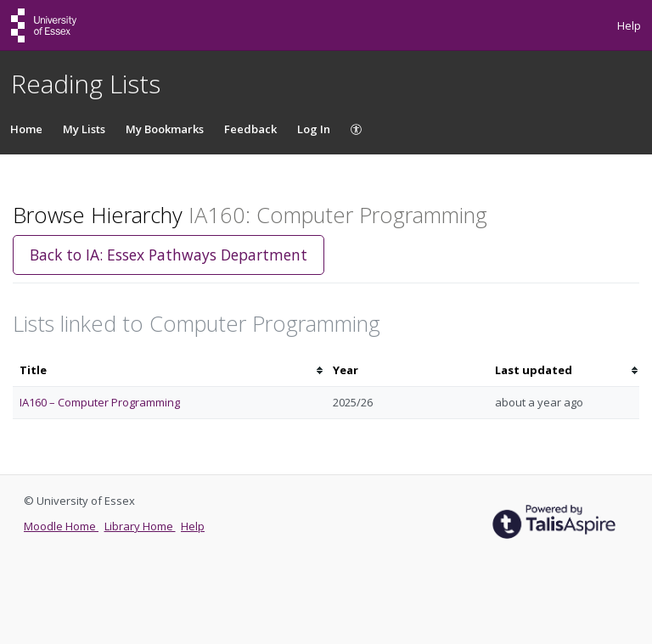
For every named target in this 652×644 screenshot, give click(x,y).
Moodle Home (61, 526)
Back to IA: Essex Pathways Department (169, 255)
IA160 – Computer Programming (100, 402)
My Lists (84, 129)
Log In (314, 129)
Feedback (250, 129)
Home (26, 129)
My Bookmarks (165, 129)
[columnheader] (169, 370)
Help (629, 25)
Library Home (140, 526)
